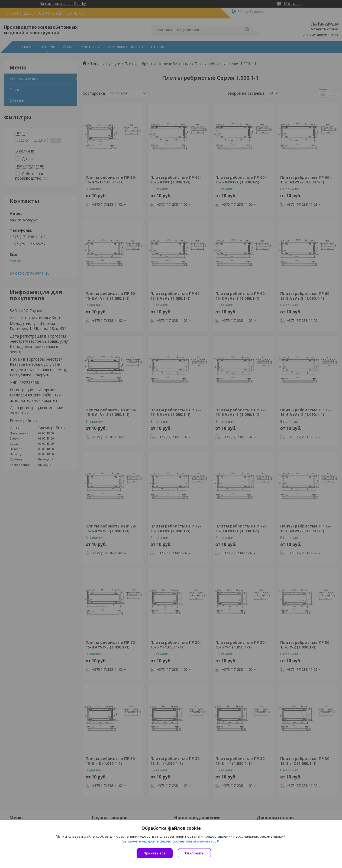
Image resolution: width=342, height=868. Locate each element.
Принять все (155, 853)
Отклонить (194, 853)
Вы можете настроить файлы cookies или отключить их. (169, 841)
